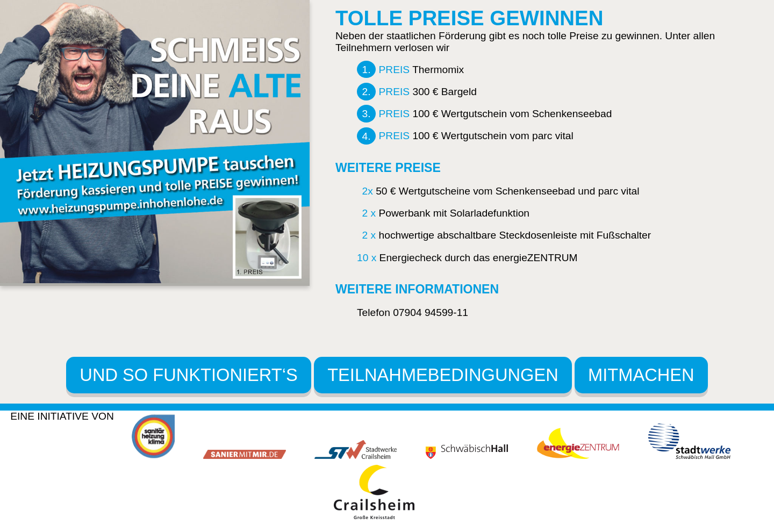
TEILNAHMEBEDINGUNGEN (443, 375)
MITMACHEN (641, 375)
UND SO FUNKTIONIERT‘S (188, 375)
